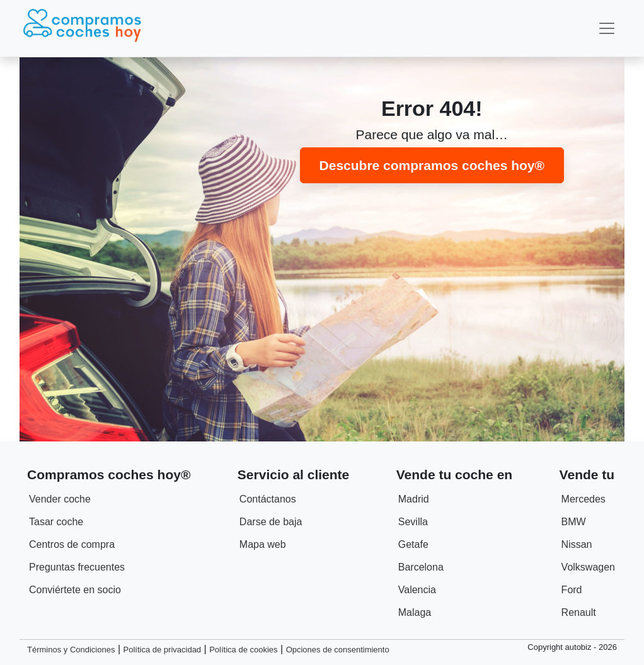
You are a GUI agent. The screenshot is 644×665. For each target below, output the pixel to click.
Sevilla (413, 522)
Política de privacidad (163, 650)
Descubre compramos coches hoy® (432, 165)
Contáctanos (268, 499)
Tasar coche (56, 522)
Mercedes (584, 499)
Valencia (417, 590)
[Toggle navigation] (607, 28)
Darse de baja (271, 522)
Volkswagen (588, 567)
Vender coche (60, 499)
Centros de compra (72, 544)
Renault (579, 612)
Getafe (413, 544)
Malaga (415, 612)
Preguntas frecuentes (77, 567)
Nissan (577, 544)
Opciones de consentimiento (338, 650)
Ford (572, 590)
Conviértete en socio (75, 590)
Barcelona (421, 567)
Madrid (414, 499)
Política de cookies (243, 650)
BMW (574, 522)
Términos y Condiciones (71, 650)
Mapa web (263, 544)
